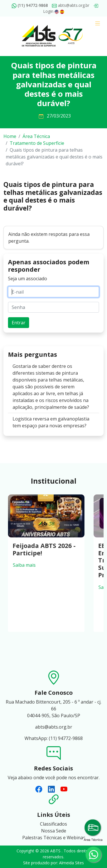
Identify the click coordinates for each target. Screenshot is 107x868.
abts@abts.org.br (71, 5)
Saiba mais (24, 565)
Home (10, 136)
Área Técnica (36, 136)
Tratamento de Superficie (37, 143)
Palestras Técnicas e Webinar (54, 838)
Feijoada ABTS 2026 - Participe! (44, 549)
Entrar (19, 323)
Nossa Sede (54, 831)
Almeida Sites (71, 863)
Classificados (53, 824)
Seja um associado (28, 279)
